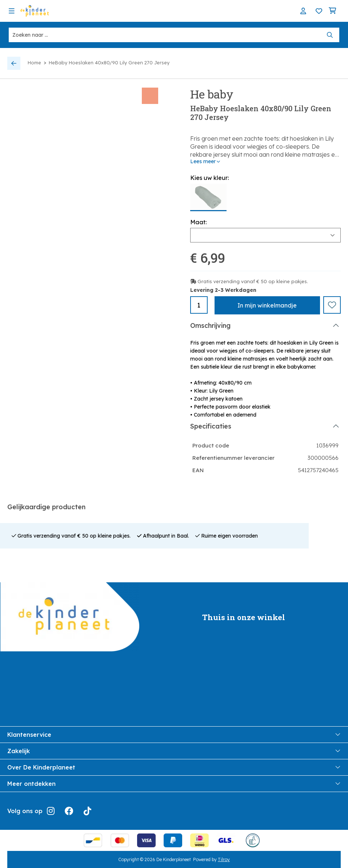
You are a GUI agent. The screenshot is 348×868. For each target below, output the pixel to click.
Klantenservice (174, 734)
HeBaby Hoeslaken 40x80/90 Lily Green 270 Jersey (109, 63)
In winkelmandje (267, 305)
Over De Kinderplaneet (174, 767)
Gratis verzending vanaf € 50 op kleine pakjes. (253, 281)
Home (34, 63)
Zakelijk (174, 751)
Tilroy (224, 859)
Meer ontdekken (174, 783)
